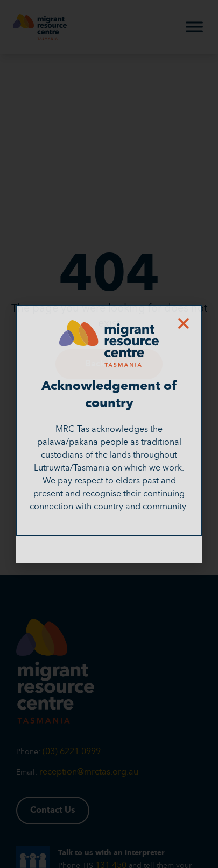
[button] (184, 323)
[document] (109, 434)
